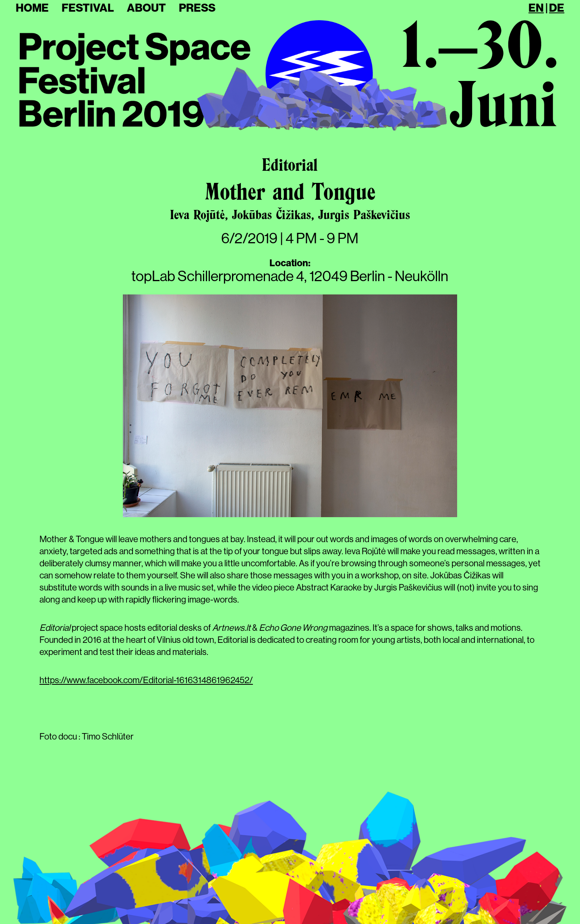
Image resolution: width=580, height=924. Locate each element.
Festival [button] (88, 8)
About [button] (146, 8)
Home (32, 8)
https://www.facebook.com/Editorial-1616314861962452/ (146, 680)
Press (197, 8)
